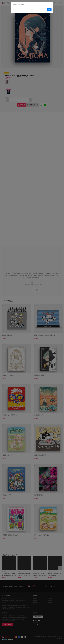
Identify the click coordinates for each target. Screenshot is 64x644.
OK (49, 10)
